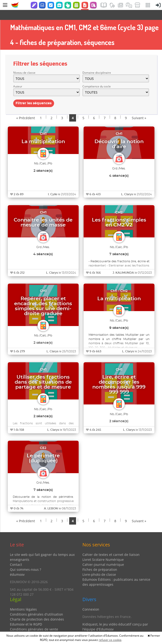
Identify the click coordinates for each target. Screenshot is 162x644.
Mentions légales (23, 599)
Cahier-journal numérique (103, 555)
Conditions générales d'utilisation (36, 604)
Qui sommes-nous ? (26, 560)
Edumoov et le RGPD (26, 614)
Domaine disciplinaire (97, 63)
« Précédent (26, 108)
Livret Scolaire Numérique (103, 550)
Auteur (18, 76)
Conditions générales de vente (34, 619)
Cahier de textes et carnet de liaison (111, 545)
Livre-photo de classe (99, 565)
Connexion (91, 599)
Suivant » (139, 108)
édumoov (17, 565)
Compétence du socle (97, 76)
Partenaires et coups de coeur (106, 627)
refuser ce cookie (110, 640)
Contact (16, 555)
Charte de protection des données (37, 609)
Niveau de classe (24, 63)
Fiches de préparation (100, 560)
